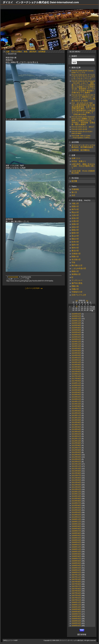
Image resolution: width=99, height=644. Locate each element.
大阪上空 (75, 204)
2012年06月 (76, 450)
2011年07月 (76, 475)
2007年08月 (76, 584)
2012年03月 (76, 457)
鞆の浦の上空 (77, 265)
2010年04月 (76, 510)
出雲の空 (75, 221)
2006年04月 (76, 621)
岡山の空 (75, 212)
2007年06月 (76, 589)
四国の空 (75, 206)
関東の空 (75, 257)
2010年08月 (76, 501)
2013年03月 (76, 432)
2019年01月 (76, 374)
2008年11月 (76, 549)
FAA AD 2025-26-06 (79, 129)
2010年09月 (76, 498)
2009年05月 (76, 536)
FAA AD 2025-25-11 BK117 (83, 127)
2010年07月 (76, 503)
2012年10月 (76, 441)
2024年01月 (76, 360)
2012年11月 (76, 439)
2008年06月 (76, 561)
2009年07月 (76, 531)
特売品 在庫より (79, 161)
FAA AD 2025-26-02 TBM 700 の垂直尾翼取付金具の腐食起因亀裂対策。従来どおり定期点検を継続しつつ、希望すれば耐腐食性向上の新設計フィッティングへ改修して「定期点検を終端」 (83, 109)
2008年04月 (76, 565)
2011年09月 (76, 471)
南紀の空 (75, 239)
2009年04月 (76, 538)
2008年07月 (76, 559)
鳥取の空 (75, 271)
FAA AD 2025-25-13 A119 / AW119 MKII (82, 132)
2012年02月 (76, 459)
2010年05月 (76, 508)
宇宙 (73, 263)
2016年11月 (76, 383)
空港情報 (76, 189)
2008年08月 (76, 556)
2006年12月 (76, 602)
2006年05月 (76, 619)
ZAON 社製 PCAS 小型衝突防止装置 (83, 172)
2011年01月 (76, 489)
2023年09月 (76, 365)
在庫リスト (76, 158)
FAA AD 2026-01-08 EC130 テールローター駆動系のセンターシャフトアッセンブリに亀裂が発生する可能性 (83, 98)
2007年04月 (76, 593)
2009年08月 (76, 529)
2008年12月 (76, 547)
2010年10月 (76, 496)
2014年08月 (76, 406)
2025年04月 (76, 332)
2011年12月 (76, 464)
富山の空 (75, 236)
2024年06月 (76, 351)
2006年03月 (76, 623)
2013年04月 (76, 429)
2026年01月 (76, 316)
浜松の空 (75, 227)
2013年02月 (76, 434)
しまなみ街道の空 (79, 268)
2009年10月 (76, 524)
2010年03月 (76, 512)
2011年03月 (76, 485)
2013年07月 (76, 425)
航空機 (74, 181)
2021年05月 (76, 372)
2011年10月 (76, 469)
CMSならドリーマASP (10, 640)
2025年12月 (76, 318)
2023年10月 (76, 362)
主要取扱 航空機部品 (81, 150)
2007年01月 (76, 600)
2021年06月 (76, 369)
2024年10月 (76, 346)
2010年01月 (76, 517)
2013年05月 (76, 427)
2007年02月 (76, 598)
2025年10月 (76, 323)
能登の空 (75, 233)
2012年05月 (76, 452)
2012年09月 (76, 443)
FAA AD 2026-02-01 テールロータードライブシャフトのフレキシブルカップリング (83, 77)
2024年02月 (76, 358)
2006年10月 (76, 607)
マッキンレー (77, 280)
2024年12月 (76, 342)
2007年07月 (76, 586)
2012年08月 (76, 445)
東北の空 (75, 251)
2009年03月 (76, 540)
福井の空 (75, 245)
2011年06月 (76, 478)
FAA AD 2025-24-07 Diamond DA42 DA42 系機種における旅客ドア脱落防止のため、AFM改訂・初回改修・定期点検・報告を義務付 (83, 121)
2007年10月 (76, 579)
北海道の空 (76, 254)
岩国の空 (75, 224)
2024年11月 (76, 344)
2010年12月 (76, 492)
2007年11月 (76, 577)
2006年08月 (76, 612)
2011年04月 (76, 482)
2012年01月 (76, 462)
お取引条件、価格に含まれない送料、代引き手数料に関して (83, 166)
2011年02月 (76, 487)
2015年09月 (76, 390)
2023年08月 (76, 367)
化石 (73, 195)
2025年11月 (76, 321)
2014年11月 (76, 402)
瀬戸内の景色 (77, 283)
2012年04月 (76, 455)
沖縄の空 (75, 289)
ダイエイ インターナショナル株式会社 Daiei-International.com (41, 2)
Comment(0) (13, 277)
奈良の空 (75, 218)
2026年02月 (76, 314)
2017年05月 (76, 381)
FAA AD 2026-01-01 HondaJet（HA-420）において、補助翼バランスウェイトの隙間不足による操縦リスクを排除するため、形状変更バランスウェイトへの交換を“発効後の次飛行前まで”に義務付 (83, 87)
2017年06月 (76, 379)
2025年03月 (76, 335)
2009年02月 (76, 542)
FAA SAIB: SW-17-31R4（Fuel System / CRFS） (81, 137)
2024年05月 (76, 353)
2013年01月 (76, 436)
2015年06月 (76, 392)
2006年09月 (76, 609)
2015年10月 (76, 388)
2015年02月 (76, 397)
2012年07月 (76, 448)
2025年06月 (76, 330)
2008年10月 (76, 552)
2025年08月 (76, 328)
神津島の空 (76, 274)
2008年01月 (76, 572)
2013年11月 (76, 415)
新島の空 (75, 230)
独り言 (74, 192)
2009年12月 (76, 519)
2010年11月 (76, 494)
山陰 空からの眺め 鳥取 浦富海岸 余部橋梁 (27, 52)
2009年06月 (76, 533)
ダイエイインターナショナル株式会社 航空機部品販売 (83, 146)
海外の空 (75, 248)
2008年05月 (76, 563)
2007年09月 (76, 582)
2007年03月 (76, 595)
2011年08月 (76, 473)
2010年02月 (76, 515)
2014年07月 (76, 408)
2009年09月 (76, 526)
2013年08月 (76, 422)
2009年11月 (76, 522)
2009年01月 (76, 545)
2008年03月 (76, 568)
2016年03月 (76, 385)
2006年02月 (76, 626)
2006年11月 (76, 605)
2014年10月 (76, 404)
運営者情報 (82, 635)
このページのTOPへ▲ (34, 288)
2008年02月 (76, 570)
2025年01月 (76, 339)
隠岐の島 (75, 286)
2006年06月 (76, 616)
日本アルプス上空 (79, 295)
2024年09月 (76, 348)
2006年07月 (76, 614)
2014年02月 (76, 413)
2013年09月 (76, 420)
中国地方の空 (77, 292)
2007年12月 (76, 575)
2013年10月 (76, 418)
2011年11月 (76, 466)
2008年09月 (76, 554)
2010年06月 (76, 505)
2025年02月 (76, 337)
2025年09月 (76, 325)
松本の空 (75, 242)
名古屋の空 (76, 260)
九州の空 (75, 215)
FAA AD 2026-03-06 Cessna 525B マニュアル (82, 72)
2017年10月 (76, 376)
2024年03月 (76, 355)
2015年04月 (76, 395)
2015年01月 (76, 399)
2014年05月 (76, 411)
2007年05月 (76, 591)
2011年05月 (76, 480)
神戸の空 (75, 209)
